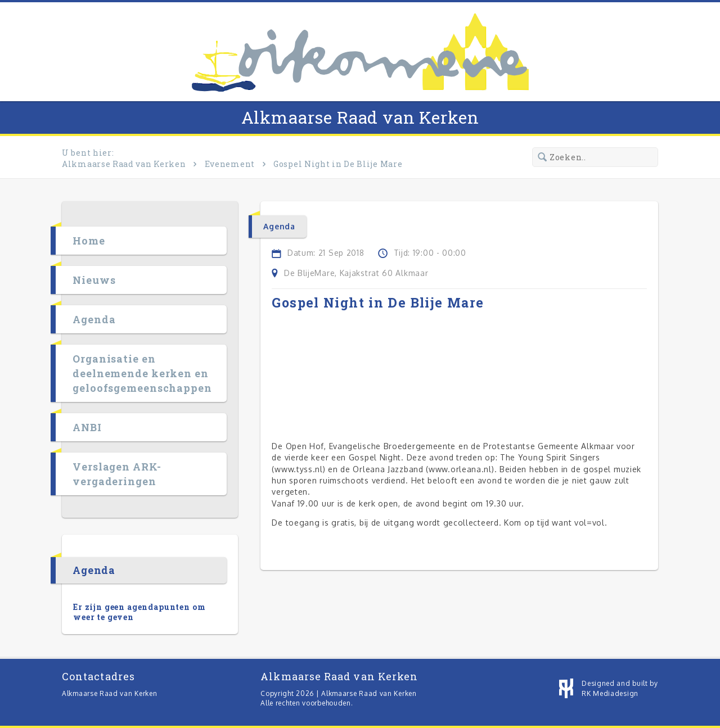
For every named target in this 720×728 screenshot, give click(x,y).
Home (89, 241)
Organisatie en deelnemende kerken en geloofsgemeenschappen (142, 373)
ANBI (87, 427)
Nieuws (94, 280)
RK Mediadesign (610, 693)
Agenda (94, 319)
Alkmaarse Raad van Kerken (360, 117)
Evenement (230, 164)
